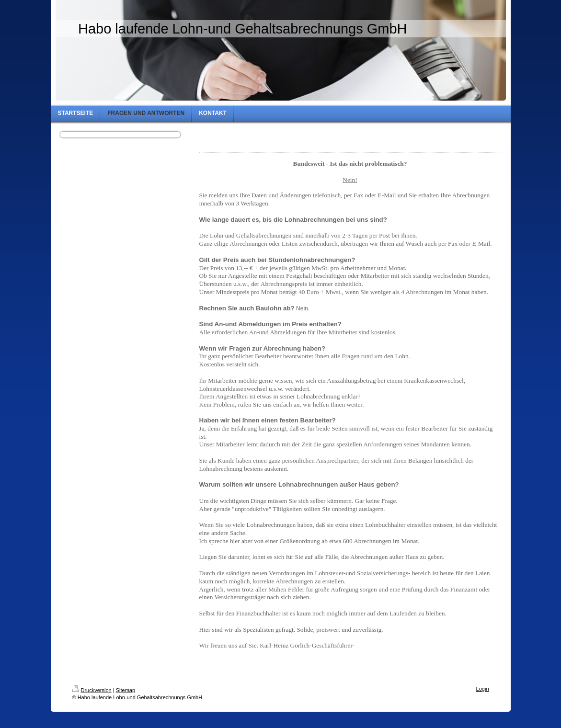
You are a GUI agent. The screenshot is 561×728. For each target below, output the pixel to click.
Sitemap (126, 690)
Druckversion (92, 690)
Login (483, 689)
